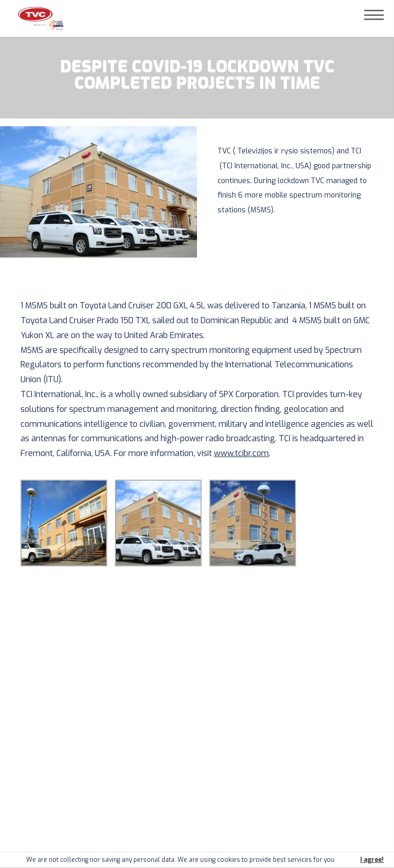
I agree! (372, 860)
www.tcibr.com (241, 453)
